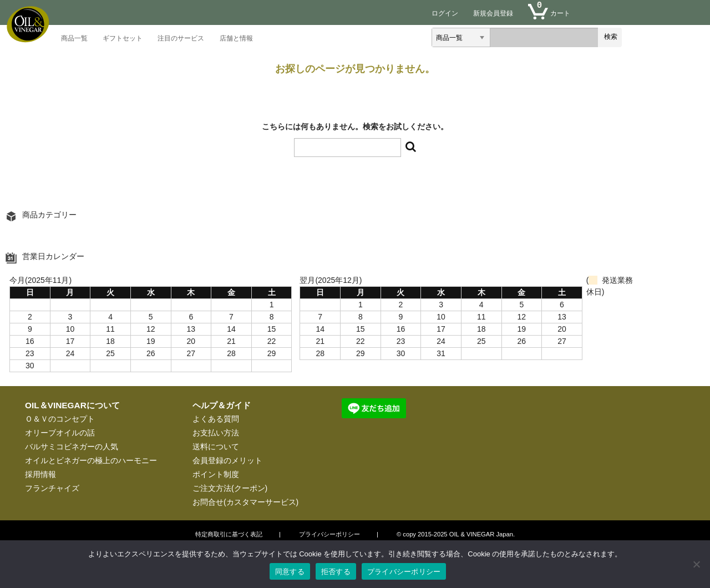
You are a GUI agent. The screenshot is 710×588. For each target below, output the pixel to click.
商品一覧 (74, 39)
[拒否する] (696, 564)
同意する (290, 572)
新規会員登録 (493, 13)
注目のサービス (181, 39)
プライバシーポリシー (404, 572)
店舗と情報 (236, 39)
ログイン (445, 13)
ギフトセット (123, 39)
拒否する (336, 572)
